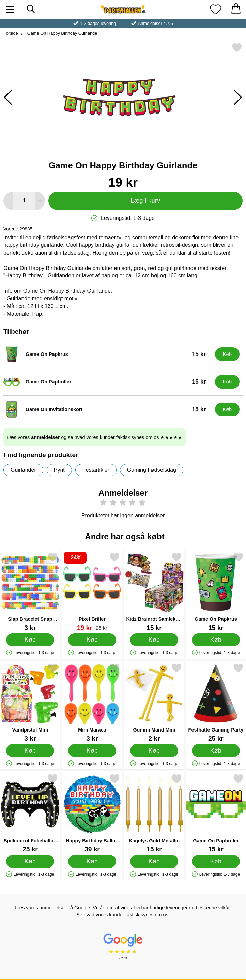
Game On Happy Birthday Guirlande (62, 33)
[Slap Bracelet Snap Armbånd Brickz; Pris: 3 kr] (30, 592)
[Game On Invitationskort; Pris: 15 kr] (108, 409)
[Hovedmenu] (10, 9)
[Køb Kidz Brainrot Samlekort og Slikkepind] (154, 639)
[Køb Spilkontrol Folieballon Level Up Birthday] (30, 861)
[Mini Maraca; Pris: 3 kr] (92, 702)
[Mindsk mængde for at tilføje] (8, 201)
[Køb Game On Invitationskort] (227, 409)
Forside (11, 33)
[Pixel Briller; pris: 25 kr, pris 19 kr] (92, 592)
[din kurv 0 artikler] (236, 9)
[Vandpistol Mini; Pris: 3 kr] (30, 702)
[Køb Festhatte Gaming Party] (216, 750)
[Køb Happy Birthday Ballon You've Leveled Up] (92, 861)
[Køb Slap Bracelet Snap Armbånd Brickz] (30, 639)
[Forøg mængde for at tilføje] (40, 201)
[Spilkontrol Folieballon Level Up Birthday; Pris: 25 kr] (30, 813)
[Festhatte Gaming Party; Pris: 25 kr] (216, 702)
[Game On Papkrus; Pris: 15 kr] (108, 354)
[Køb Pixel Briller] (92, 639)
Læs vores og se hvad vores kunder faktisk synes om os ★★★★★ (95, 437)
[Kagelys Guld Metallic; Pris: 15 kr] (154, 813)
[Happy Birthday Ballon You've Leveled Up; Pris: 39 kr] (92, 813)
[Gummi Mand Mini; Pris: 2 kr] (154, 702)
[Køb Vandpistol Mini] (30, 750)
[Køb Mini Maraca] (92, 750)
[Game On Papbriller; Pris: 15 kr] (108, 382)
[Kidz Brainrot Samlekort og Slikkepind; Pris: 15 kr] (154, 592)
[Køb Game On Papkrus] (227, 354)
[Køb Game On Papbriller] (227, 382)
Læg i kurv (145, 201)
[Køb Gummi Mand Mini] (154, 750)
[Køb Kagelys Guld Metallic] (154, 861)
